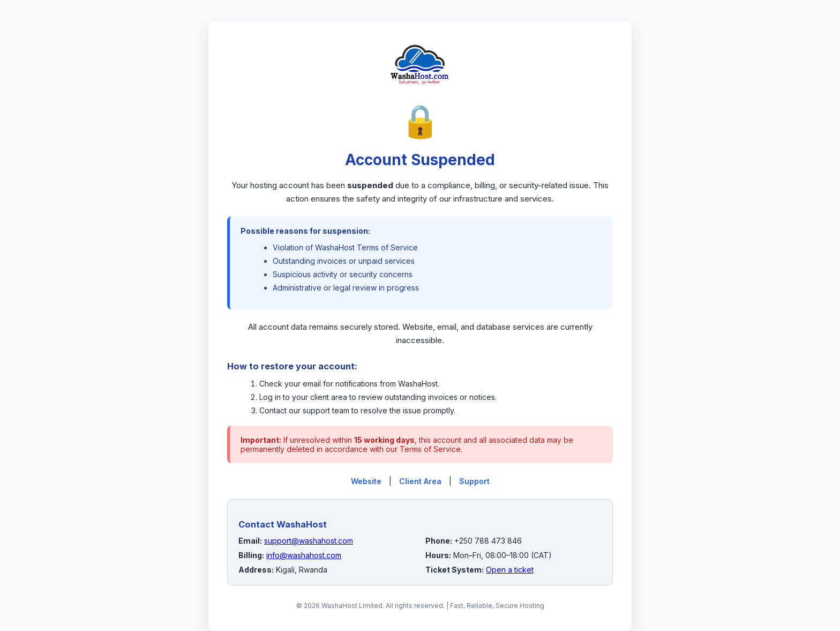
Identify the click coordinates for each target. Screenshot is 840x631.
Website (366, 481)
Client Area (420, 481)
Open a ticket (510, 570)
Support (474, 481)
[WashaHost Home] (420, 96)
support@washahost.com (309, 541)
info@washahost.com (304, 555)
